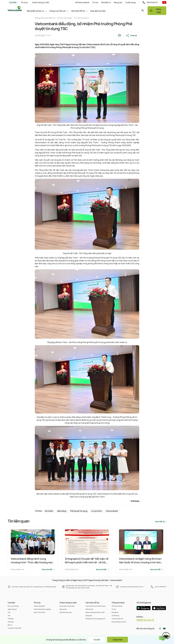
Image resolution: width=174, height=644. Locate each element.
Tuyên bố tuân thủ (117, 619)
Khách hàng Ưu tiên (41, 2)
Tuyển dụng (130, 2)
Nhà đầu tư (106, 2)
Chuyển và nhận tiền (14, 628)
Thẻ (9, 612)
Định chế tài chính (40, 612)
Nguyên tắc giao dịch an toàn (95, 612)
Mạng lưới (118, 2)
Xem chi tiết (47, 569)
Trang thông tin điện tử (45, 18)
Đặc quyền (63, 609)
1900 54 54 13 (145, 620)
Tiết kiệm (11, 619)
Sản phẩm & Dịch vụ (35, 11)
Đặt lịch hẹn (89, 609)
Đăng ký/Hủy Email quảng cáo (95, 619)
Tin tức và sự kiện (65, 18)
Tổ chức (24, 2)
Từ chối (97, 640)
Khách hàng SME (39, 606)
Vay (9, 615)
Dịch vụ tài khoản (13, 606)
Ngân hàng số (12, 609)
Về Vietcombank (82, 2)
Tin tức (95, 2)
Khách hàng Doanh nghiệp (42, 609)
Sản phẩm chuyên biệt (67, 606)
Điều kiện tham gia (66, 612)
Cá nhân (13, 2)
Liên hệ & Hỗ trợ (78, 11)
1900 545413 (152, 2)
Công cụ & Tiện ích (58, 11)
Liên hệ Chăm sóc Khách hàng (95, 606)
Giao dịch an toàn (98, 11)
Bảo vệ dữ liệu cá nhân (119, 622)
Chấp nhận (117, 640)
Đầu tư (10, 625)
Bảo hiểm (11, 622)
